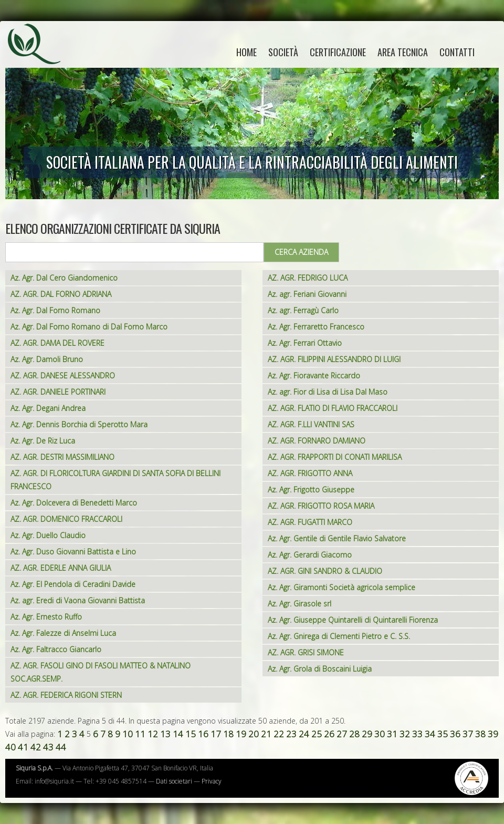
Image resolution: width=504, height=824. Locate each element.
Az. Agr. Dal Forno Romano (55, 310)
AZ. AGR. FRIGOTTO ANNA (310, 473)
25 (317, 734)
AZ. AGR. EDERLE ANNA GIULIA (61, 568)
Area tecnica (403, 52)
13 (165, 734)
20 (254, 734)
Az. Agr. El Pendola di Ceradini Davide (73, 584)
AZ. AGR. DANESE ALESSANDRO (63, 375)
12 (153, 734)
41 (23, 747)
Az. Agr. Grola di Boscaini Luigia (320, 669)
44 (61, 747)
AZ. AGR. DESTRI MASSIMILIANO (62, 457)
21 (266, 734)
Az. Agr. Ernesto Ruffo (46, 617)
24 (304, 734)
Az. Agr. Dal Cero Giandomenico (64, 278)
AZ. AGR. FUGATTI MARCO (310, 522)
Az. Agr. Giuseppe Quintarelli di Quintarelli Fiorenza (353, 620)
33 (417, 734)
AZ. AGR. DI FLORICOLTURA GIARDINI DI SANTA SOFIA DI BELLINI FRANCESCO (115, 480)
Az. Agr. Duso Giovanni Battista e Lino (73, 552)
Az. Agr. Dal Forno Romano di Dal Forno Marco (89, 327)
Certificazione (338, 52)
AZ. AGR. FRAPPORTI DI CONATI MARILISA (335, 457)
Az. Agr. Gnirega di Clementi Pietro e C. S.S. (339, 636)
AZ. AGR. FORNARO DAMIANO (317, 441)
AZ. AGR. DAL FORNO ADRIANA (61, 294)
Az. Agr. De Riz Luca (43, 441)
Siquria (39, 55)
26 (329, 734)
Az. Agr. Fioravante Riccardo (314, 375)
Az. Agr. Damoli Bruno (47, 359)
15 (191, 734)
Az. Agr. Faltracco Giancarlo (56, 649)
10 (128, 734)
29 (367, 734)
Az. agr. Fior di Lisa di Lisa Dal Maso (328, 392)
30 (380, 734)
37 (468, 734)
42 (36, 747)
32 (405, 734)
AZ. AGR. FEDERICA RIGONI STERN (66, 695)
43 (48, 747)
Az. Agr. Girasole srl (300, 604)
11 (140, 734)
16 (203, 734)
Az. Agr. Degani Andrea (48, 408)
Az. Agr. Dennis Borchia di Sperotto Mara (79, 424)
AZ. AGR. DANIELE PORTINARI (58, 392)
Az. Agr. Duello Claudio (48, 535)
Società (283, 52)
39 (493, 734)
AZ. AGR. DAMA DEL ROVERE (57, 343)
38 (480, 734)
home (246, 52)
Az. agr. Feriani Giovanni (307, 294)
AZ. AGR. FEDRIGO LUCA (308, 278)
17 (216, 734)
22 (279, 734)
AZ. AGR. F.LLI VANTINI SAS (311, 424)
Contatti (457, 52)
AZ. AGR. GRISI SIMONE (306, 652)
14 (178, 734)
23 (291, 734)
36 (455, 734)
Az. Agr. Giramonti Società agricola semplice (342, 587)
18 (228, 734)
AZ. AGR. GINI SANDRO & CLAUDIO (325, 571)
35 (443, 734)
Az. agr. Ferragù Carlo (303, 310)
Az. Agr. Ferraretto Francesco (316, 327)
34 (430, 734)
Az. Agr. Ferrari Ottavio (305, 343)
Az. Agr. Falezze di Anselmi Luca (63, 633)
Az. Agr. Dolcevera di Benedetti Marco (74, 503)
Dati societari (174, 781)
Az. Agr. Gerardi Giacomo (310, 555)
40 (10, 747)
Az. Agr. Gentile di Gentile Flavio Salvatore (337, 538)
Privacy (212, 781)
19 (241, 734)
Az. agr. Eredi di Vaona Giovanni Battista (78, 600)
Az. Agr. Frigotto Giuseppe (311, 490)
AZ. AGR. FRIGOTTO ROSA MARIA (321, 506)
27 (342, 734)
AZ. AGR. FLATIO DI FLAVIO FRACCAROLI (333, 408)
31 (392, 734)
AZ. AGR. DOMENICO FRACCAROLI (66, 519)
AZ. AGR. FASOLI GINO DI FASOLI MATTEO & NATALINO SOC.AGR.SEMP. (101, 672)
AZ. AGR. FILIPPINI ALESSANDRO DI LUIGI (334, 359)
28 (354, 734)
